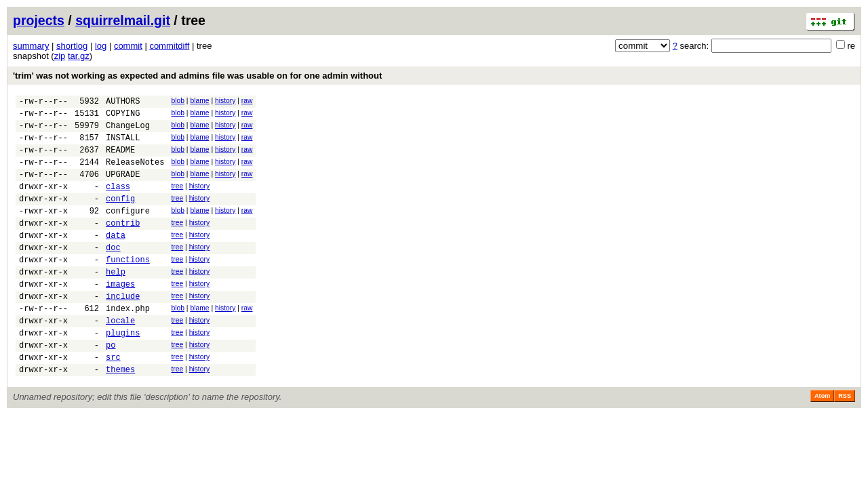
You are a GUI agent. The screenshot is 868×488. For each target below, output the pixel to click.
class (118, 202)
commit (128, 46)
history (225, 101)
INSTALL (123, 145)
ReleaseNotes (135, 174)
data (116, 259)
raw (247, 101)
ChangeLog (128, 131)
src (113, 402)
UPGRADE (123, 188)
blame (199, 101)
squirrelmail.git (123, 20)
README (120, 160)
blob (178, 101)
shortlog (72, 46)
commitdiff (169, 46)
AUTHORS (123, 103)
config (120, 217)
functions (128, 288)
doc (113, 273)
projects (39, 20)
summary (31, 46)
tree (177, 200)
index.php (128, 345)
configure (128, 231)
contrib (123, 245)
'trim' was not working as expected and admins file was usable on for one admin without (197, 76)
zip (60, 56)
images (120, 316)
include (123, 330)
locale (120, 359)
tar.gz (79, 56)
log (101, 46)
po (111, 387)
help (116, 302)
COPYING (123, 117)
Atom (822, 443)
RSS (845, 443)
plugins (123, 373)
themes (120, 416)
